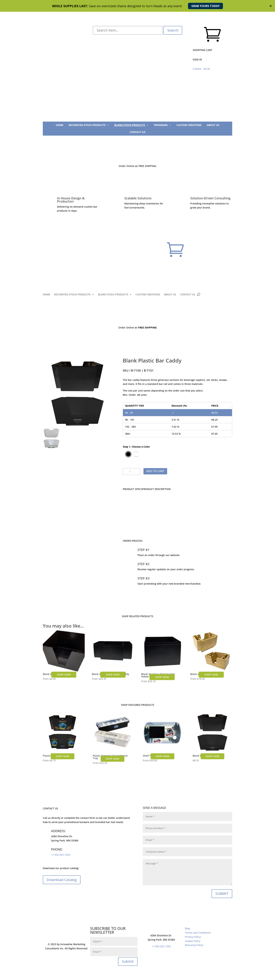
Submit (128, 961)
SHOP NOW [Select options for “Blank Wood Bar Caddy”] (211, 675)
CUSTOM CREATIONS (189, 125)
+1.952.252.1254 (61, 855)
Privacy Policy (193, 937)
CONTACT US (138, 132)
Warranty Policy (194, 945)
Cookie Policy (193, 941)
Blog (187, 928)
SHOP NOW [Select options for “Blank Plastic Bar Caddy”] (212, 756)
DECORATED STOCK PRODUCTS (89, 125)
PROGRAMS (162, 125)
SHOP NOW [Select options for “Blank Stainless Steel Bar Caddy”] (113, 675)
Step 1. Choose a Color (136, 447)
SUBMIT (222, 894)
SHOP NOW (63, 756)
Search (173, 30)
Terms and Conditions (198, 933)
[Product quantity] (131, 472)
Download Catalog (62, 880)
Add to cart (155, 471)
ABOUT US (213, 125)
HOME (60, 125)
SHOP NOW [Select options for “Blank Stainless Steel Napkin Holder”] (162, 677)
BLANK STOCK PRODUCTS (131, 125)
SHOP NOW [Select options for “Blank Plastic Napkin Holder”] (64, 675)
